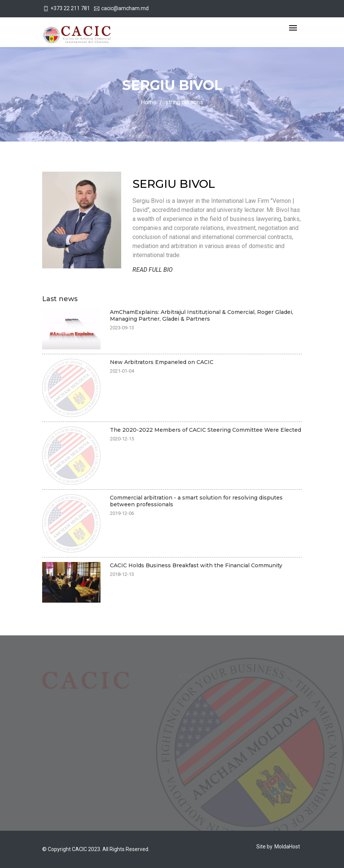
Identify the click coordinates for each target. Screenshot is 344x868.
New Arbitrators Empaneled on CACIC (162, 362)
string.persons (184, 102)
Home (149, 102)
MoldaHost (287, 847)
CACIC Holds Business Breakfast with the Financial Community (196, 565)
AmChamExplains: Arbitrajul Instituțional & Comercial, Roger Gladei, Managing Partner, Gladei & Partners (202, 315)
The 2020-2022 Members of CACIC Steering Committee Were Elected (205, 430)
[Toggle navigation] (293, 28)
